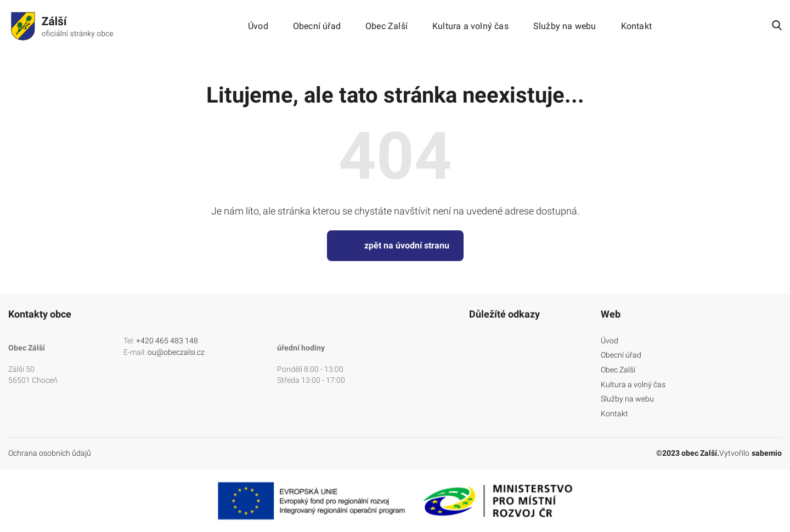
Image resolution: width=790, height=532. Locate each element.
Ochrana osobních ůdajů (50, 453)
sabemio (767, 453)
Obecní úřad (317, 26)
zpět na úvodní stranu (395, 246)
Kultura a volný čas (470, 26)
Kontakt (636, 26)
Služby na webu (565, 26)
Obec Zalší (386, 26)
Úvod (258, 26)
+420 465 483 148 (167, 341)
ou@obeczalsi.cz (176, 352)
